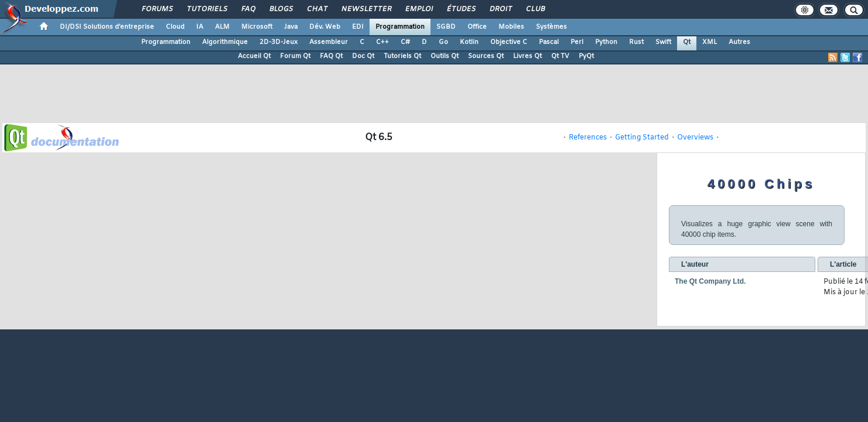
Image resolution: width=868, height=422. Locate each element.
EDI (358, 27)
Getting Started (642, 138)
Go (443, 42)
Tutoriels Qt (402, 56)
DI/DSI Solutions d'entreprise (107, 27)
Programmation (400, 27)
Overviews (695, 138)
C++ (382, 42)
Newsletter (366, 9)
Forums (157, 9)
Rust (636, 42)
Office (477, 27)
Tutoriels (206, 9)
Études (461, 9)
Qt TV (560, 56)
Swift (663, 42)
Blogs (281, 9)
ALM (222, 27)
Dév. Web (325, 27)
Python (606, 42)
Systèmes (551, 27)
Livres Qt (527, 56)
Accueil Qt (254, 56)
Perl (577, 42)
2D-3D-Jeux (278, 42)
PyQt (586, 56)
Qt (687, 42)
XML (710, 42)
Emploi (418, 9)
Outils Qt (445, 56)
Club (535, 9)
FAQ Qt (331, 56)
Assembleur (329, 42)
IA (200, 27)
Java (291, 27)
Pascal (549, 42)
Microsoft (257, 27)
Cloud (175, 27)
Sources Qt (486, 56)
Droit (500, 9)
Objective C (509, 42)
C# (405, 42)
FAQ (248, 9)
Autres (739, 42)
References (588, 138)
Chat (317, 9)
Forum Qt (295, 56)
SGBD (446, 27)
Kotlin (469, 42)
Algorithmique (225, 42)
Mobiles (511, 27)
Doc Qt (363, 56)
